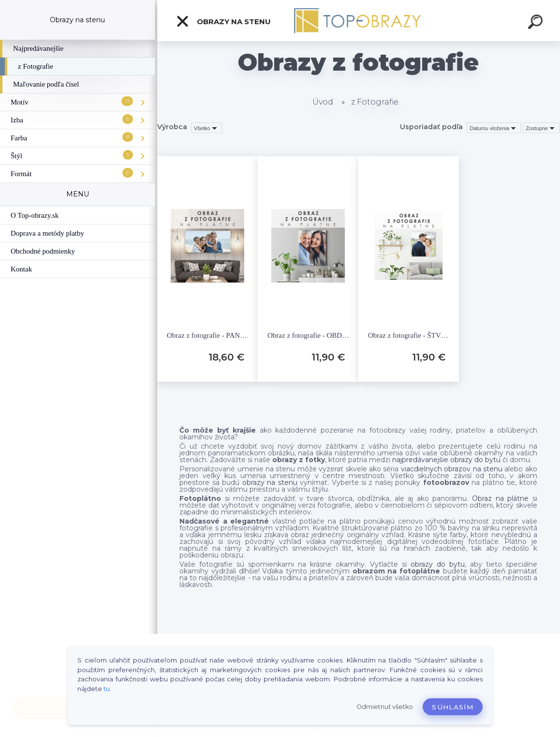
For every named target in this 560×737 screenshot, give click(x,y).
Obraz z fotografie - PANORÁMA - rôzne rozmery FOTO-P (209, 335)
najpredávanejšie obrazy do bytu (446, 460)
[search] (537, 23)
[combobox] (494, 128)
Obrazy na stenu (223, 21)
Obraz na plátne (500, 498)
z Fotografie (375, 102)
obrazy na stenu (270, 482)
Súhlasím (453, 707)
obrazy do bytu (438, 564)
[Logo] (359, 21)
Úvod (323, 102)
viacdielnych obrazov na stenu (452, 469)
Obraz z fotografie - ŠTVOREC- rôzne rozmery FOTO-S (410, 335)
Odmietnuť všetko (385, 707)
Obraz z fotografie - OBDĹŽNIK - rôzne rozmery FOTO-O (309, 335)
